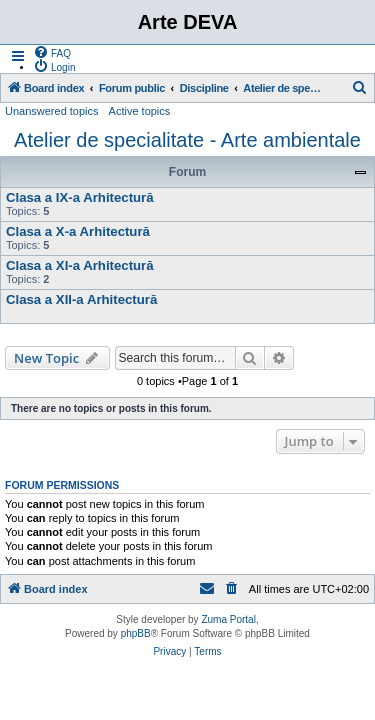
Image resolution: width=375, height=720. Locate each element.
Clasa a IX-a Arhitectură (80, 197)
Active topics (140, 111)
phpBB (136, 633)
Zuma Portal (228, 619)
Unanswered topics (52, 111)
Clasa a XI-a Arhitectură (80, 265)
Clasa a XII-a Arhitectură (81, 299)
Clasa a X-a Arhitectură (78, 231)
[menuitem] (52, 52)
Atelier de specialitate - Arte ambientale (187, 140)
